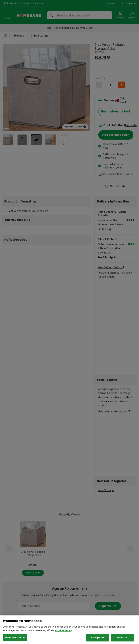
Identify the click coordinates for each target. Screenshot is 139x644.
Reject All (122, 638)
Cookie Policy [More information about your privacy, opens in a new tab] (64, 630)
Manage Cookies (15, 638)
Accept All (97, 638)
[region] (69, 630)
